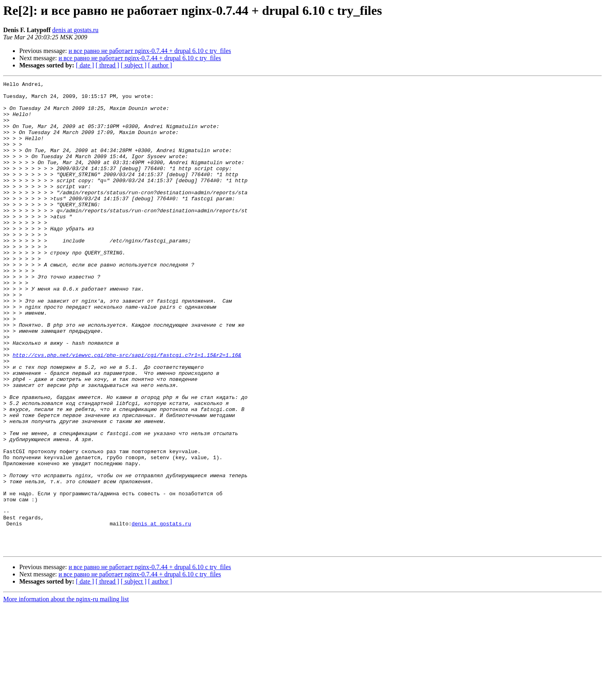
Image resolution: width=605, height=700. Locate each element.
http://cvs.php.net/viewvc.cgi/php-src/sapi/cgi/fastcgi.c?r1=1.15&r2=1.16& (127, 410)
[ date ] (85, 65)
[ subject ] (134, 65)
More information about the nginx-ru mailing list (66, 693)
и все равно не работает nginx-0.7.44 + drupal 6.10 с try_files (150, 51)
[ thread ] (107, 65)
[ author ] (160, 65)
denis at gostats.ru (75, 30)
